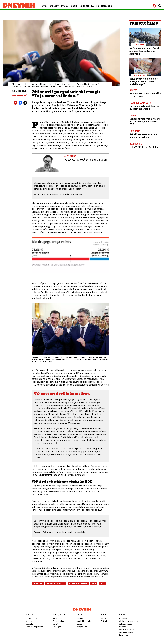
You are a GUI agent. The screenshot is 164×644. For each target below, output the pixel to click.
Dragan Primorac (78, 583)
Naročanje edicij (83, 627)
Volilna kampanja (126, 632)
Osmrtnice (57, 624)
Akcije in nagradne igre (129, 621)
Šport (74, 6)
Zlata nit (104, 621)
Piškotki (123, 627)
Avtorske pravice (126, 630)
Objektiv (54, 6)
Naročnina (107, 6)
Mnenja (65, 6)
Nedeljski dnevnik (83, 621)
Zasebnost (124, 635)
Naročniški (124, 618)
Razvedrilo (80, 624)
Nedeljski (84, 6)
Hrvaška (38, 583)
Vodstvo (29, 621)
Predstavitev (31, 618)
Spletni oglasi (58, 618)
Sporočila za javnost (34, 627)
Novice (44, 6)
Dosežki (29, 624)
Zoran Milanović (56, 583)
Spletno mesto (126, 624)
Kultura (95, 6)
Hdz (102, 583)
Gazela (103, 618)
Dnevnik (79, 618)
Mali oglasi (57, 627)
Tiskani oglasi (58, 621)
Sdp (94, 583)
